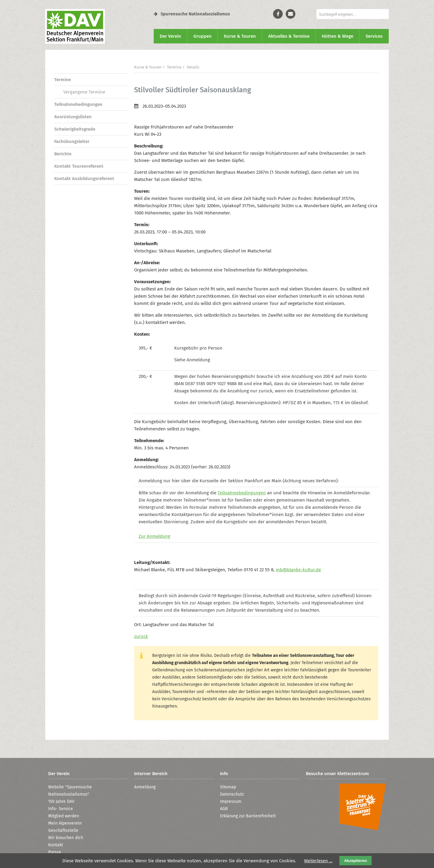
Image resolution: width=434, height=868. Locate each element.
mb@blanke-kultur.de (298, 570)
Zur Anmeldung (154, 536)
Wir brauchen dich (66, 838)
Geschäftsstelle (63, 830)
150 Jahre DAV (61, 801)
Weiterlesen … (318, 861)
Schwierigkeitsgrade (75, 129)
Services (374, 36)
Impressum (231, 801)
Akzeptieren (356, 861)
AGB (224, 809)
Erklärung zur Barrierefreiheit (248, 816)
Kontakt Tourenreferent (79, 166)
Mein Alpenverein (65, 823)
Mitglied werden (64, 816)
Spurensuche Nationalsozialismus (192, 14)
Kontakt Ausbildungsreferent (84, 179)
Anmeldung (145, 787)
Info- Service (61, 809)
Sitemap (228, 787)
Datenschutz (232, 794)
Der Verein (170, 36)
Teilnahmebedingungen (78, 104)
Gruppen (203, 36)
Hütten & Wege (338, 36)
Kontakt (56, 845)
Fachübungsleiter (72, 141)
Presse (55, 852)
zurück (141, 636)
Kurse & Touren (240, 36)
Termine (63, 80)
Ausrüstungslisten (73, 117)
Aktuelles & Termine (289, 36)
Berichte (63, 154)
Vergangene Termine (84, 92)
